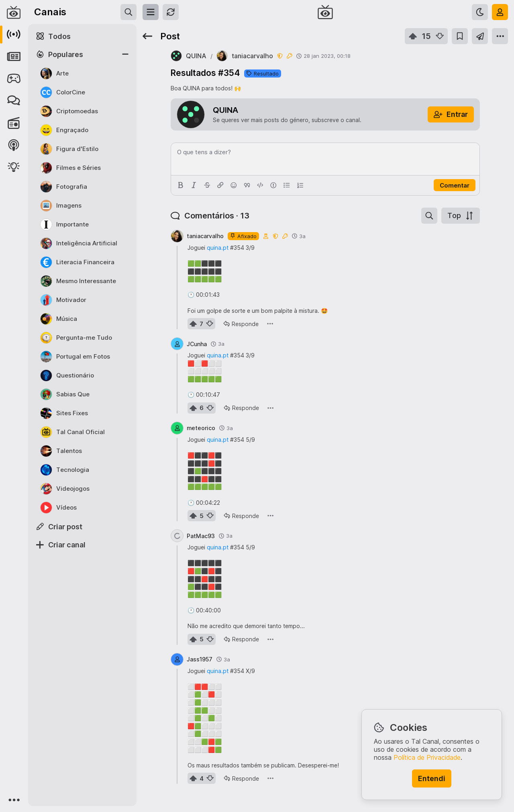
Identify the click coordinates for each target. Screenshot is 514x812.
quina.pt (218, 248)
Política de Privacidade (427, 757)
